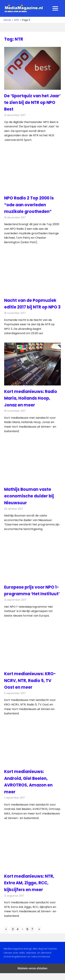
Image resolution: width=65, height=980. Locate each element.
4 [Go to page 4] (18, 936)
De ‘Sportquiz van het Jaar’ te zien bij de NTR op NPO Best (31, 103)
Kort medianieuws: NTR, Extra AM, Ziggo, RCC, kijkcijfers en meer (30, 890)
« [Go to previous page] (6, 936)
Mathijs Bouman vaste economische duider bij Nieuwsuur (29, 503)
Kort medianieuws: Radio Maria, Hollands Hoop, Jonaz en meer (31, 405)
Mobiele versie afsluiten (32, 975)
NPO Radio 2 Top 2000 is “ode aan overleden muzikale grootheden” (29, 205)
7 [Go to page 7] (32, 936)
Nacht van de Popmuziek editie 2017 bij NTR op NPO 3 (31, 307)
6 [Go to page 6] (27, 936)
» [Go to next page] (39, 936)
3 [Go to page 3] (13, 936)
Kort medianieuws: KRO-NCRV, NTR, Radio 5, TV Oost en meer (30, 687)
